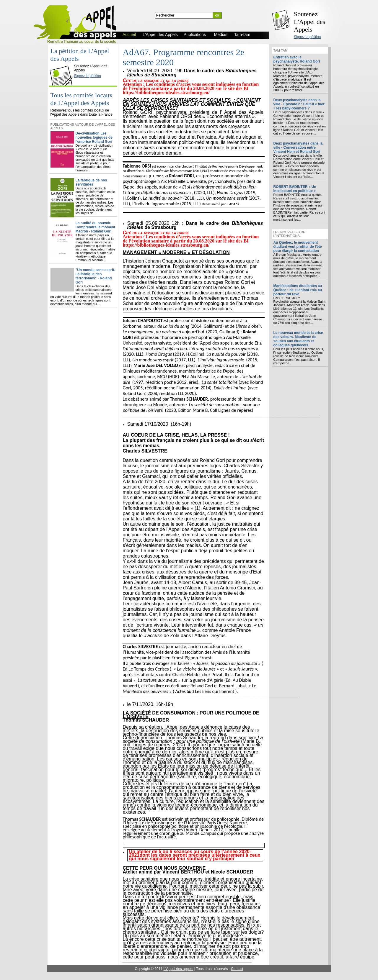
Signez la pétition (307, 37)
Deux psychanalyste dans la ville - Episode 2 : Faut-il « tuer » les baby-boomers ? (299, 104)
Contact (237, 969)
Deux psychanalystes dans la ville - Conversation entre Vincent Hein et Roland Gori (298, 148)
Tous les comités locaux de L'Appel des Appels (82, 99)
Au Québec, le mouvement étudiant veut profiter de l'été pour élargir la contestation (298, 247)
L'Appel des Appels (62, 61)
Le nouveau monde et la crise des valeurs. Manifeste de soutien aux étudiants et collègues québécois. (298, 339)
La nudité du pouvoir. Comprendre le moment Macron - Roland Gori (96, 227)
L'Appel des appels (178, 969)
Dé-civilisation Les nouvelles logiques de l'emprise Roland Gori (94, 137)
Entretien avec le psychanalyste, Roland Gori (297, 59)
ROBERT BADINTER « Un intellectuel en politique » (295, 189)
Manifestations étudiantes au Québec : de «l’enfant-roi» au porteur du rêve (298, 290)
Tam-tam (281, 50)
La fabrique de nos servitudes (91, 182)
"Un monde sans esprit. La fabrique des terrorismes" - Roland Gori (95, 276)
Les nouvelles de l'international (289, 234)
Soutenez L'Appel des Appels (309, 22)
